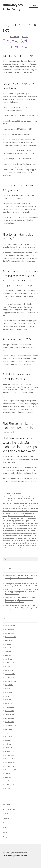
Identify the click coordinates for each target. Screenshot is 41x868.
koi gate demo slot (22, 526)
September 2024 (10, 681)
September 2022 (10, 770)
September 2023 (10, 726)
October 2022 (9, 766)
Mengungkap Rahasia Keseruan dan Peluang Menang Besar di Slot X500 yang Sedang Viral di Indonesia (21, 608)
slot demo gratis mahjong (14, 531)
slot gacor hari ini (9, 809)
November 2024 (10, 674)
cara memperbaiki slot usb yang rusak (25, 503)
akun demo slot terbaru (14, 496)
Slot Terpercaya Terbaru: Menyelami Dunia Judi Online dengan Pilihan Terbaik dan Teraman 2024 (22, 585)
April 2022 (8, 777)
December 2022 (10, 759)
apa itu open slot (29, 496)
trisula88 (6, 818)
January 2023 (9, 755)
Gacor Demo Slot (15, 493)
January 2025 (9, 666)
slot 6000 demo (12, 528)
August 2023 (9, 729)
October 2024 (9, 677)
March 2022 (9, 781)
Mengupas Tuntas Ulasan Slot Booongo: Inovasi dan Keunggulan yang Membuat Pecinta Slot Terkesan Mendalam (21, 592)
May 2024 (8, 696)
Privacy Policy (8, 855)
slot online (6, 804)
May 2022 (8, 774)
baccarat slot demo (9, 501)
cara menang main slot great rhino (14, 506)
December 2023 (10, 714)
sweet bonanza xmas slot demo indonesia (21, 543)
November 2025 (10, 629)
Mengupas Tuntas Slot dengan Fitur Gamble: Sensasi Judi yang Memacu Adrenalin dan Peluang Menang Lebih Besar (20, 600)
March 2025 (9, 659)
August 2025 (9, 641)
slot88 (5, 828)
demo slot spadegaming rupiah (13, 518)
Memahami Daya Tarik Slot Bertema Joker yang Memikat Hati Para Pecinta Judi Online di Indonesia (21, 578)
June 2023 (8, 737)
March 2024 (9, 703)
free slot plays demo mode (16, 521)
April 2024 (8, 700)
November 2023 (10, 718)
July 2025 (8, 644)
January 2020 (9, 788)
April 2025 (8, 655)
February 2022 (10, 785)
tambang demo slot (9, 545)
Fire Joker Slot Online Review (15, 44)
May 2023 (8, 740)
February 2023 (10, 751)
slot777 (5, 832)
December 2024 (10, 670)
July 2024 (8, 689)
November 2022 (10, 762)
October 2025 (9, 633)
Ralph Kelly (26, 37)
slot (4, 823)
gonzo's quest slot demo (16, 523)
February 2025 (10, 663)
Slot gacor (6, 837)
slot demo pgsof (13, 533)
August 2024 (9, 685)
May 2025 (8, 652)
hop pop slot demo (9, 526)
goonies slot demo (31, 523)
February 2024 (10, 707)
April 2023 (8, 744)
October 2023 (9, 722)
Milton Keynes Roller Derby (13, 7)
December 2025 (10, 626)
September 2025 (10, 637)
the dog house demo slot (25, 545)
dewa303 (5, 814)
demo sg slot (26, 508)
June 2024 (8, 692)
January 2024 (9, 711)
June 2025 (8, 648)
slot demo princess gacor (28, 533)
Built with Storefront (22, 855)
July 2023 (8, 733)
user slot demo (21, 548)
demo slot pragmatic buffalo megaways (21, 516)
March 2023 (9, 748)
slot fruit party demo (10, 536)
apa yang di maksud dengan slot (25, 498)
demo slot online (23, 511)
